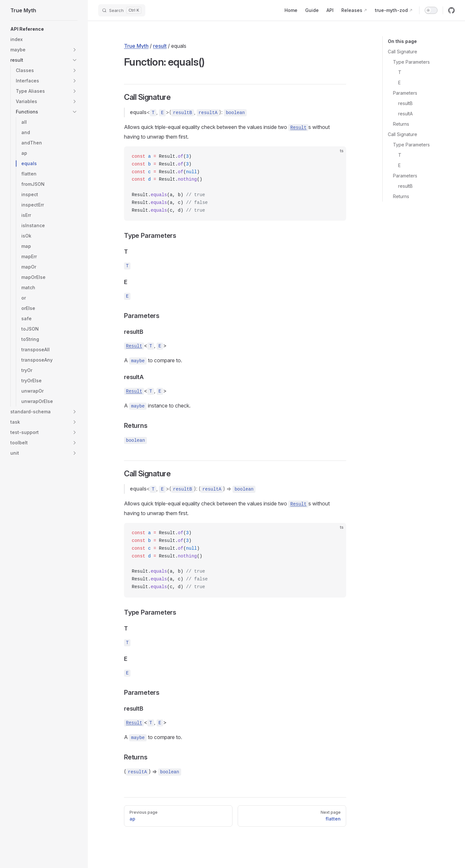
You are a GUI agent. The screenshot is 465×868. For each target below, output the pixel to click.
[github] (451, 10)
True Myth (136, 46)
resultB (405, 103)
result (160, 46)
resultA (405, 114)
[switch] (431, 10)
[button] (75, 50)
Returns (401, 124)
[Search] (122, 10)
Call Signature (403, 52)
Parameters (405, 93)
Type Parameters (411, 62)
